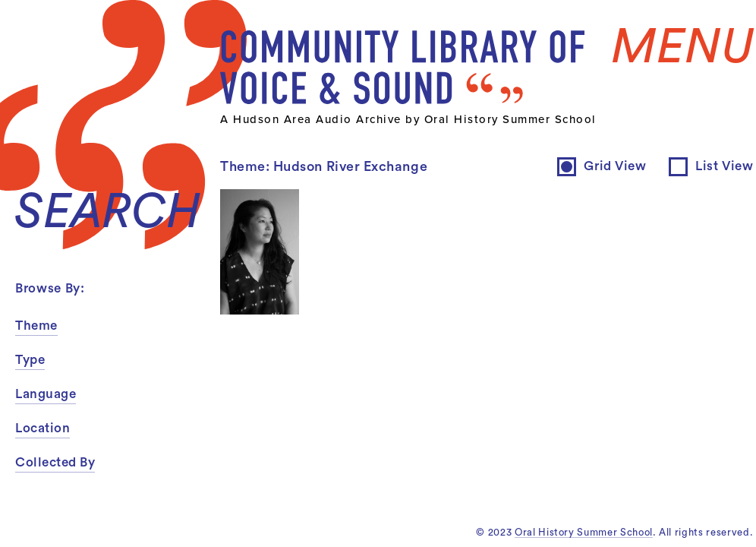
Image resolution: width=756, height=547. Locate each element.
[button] (114, 326)
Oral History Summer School (584, 532)
